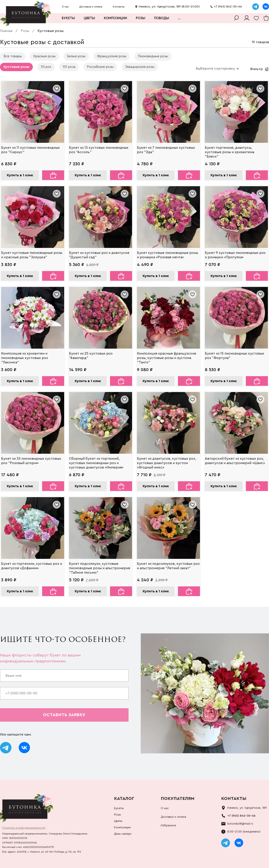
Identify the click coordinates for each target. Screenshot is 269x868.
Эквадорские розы (140, 67)
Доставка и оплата (91, 7)
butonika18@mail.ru (240, 824)
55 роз (46, 67)
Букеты (68, 18)
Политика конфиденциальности (24, 828)
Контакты (119, 7)
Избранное (168, 825)
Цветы (89, 18)
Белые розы (76, 56)
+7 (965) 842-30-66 (241, 816)
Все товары (13, 56)
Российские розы (100, 67)
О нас (65, 7)
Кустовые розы (16, 67)
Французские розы (112, 56)
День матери (123, 834)
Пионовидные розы (153, 56)
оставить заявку (64, 715)
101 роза (69, 67)
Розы (141, 18)
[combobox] (216, 69)
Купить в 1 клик (20, 175)
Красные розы (44, 56)
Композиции (115, 18)
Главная (6, 31)
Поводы (162, 18)
